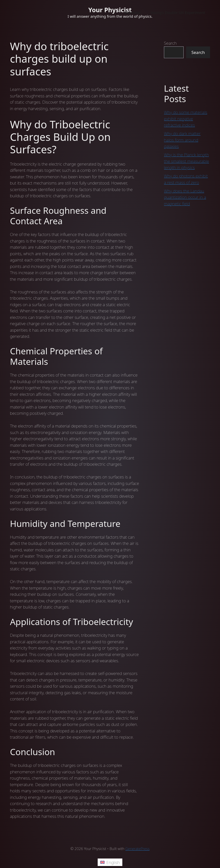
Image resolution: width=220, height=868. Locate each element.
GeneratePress (137, 849)
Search (170, 43)
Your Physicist (110, 10)
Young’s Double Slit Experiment (178, 12)
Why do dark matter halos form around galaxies (182, 140)
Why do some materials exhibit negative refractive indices (186, 119)
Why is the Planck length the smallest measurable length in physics (186, 161)
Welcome (132, 12)
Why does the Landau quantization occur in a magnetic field (185, 197)
